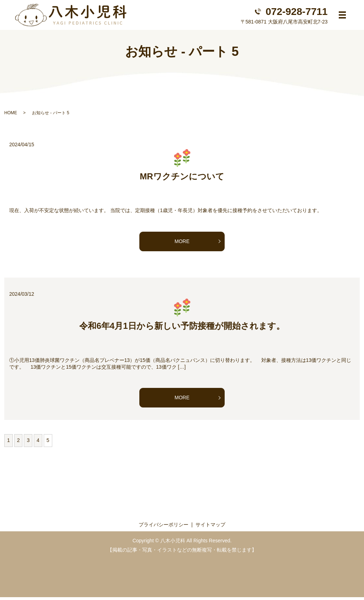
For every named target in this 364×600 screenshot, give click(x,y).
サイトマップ (210, 527)
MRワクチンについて (182, 179)
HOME (11, 116)
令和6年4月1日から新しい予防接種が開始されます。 (182, 329)
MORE (182, 244)
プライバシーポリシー (164, 527)
